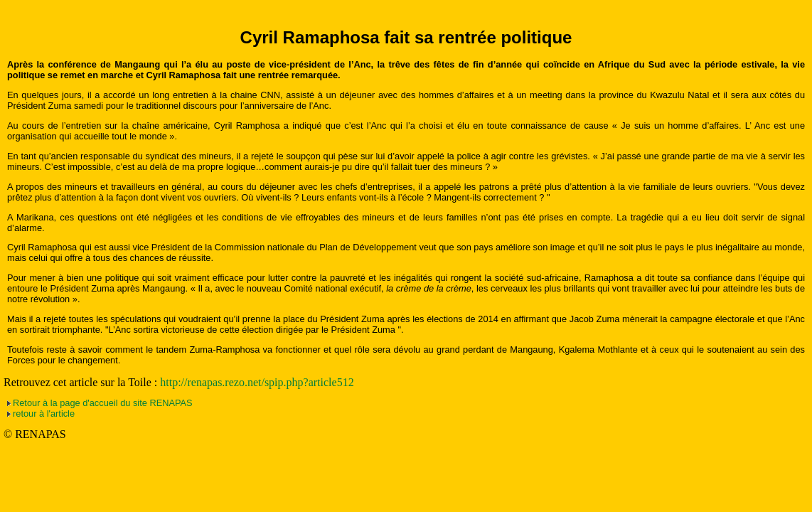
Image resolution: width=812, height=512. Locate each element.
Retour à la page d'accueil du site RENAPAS (103, 403)
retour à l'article (44, 414)
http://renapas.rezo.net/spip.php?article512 (257, 382)
